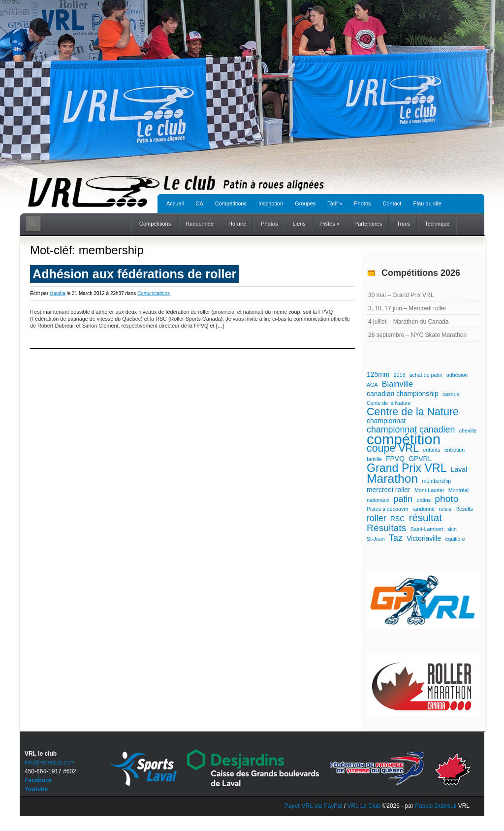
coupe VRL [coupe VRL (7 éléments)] (393, 448)
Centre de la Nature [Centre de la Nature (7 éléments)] (413, 412)
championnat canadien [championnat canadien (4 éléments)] (411, 430)
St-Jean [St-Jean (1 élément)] (376, 539)
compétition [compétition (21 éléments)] (404, 439)
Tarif (335, 203)
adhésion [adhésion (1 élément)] (457, 375)
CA (199, 203)
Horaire (237, 224)
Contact (392, 203)
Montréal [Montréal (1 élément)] (458, 490)
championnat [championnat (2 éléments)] (386, 421)
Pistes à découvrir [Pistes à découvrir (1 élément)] (388, 509)
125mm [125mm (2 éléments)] (378, 374)
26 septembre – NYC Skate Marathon (417, 335)
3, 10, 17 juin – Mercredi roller (407, 308)
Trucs (403, 224)
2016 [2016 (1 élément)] (400, 375)
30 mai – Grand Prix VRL (401, 295)
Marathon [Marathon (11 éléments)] (392, 479)
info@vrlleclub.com (50, 763)
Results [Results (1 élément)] (464, 509)
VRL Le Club (364, 806)
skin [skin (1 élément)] (452, 529)
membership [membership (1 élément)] (437, 481)
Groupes (305, 203)
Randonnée (200, 224)
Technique (437, 224)
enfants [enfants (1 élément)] (431, 450)
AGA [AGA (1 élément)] (372, 385)
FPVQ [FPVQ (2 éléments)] (395, 459)
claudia (58, 293)
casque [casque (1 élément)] (451, 394)
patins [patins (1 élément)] (424, 500)
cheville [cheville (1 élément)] (468, 431)
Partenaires (368, 224)
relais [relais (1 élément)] (445, 509)
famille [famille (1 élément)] (374, 459)
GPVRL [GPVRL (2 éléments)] (420, 459)
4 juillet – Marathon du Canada (408, 322)
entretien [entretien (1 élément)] (455, 450)
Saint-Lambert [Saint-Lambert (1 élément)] (427, 529)
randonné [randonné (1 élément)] (424, 509)
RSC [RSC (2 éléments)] (397, 519)
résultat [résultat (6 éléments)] (425, 518)
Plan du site (427, 203)
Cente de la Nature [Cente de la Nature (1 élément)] (389, 403)
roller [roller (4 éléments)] (377, 518)
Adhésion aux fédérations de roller (134, 274)
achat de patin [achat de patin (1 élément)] (426, 375)
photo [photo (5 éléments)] (446, 499)
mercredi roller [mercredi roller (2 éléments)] (389, 490)
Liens (299, 224)
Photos (362, 203)
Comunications (154, 293)
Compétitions (231, 203)
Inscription (271, 203)
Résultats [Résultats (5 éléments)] (386, 528)
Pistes (330, 224)
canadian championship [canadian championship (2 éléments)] (403, 394)
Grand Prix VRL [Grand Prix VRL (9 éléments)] (407, 468)
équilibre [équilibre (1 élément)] (455, 539)
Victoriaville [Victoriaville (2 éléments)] (424, 538)
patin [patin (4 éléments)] (403, 499)
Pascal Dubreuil (436, 806)
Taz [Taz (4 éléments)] (396, 538)
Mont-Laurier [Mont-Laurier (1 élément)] (429, 490)
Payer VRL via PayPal (314, 806)
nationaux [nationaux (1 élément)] (378, 500)
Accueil (175, 203)
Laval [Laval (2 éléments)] (459, 469)
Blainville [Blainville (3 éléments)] (397, 384)
